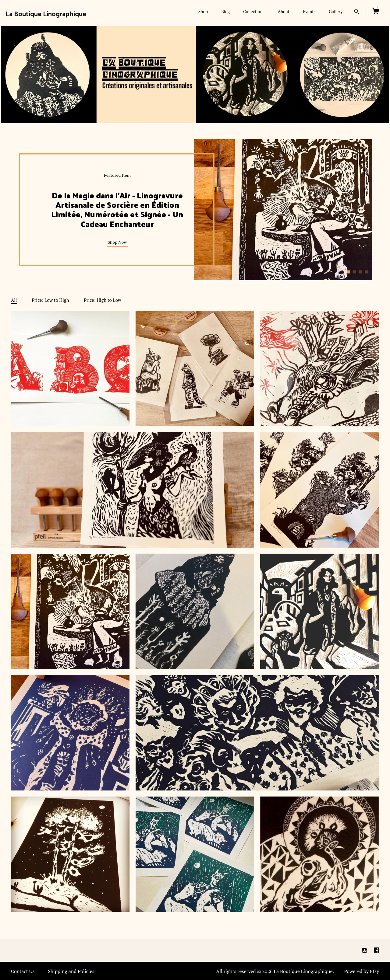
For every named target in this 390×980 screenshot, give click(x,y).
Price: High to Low (103, 300)
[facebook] (377, 950)
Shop (203, 11)
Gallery (336, 11)
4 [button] (367, 272)
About (284, 11)
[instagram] (365, 950)
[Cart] (376, 12)
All (14, 300)
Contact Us (23, 971)
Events (309, 11)
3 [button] (361, 272)
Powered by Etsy (362, 971)
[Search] (357, 12)
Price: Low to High (50, 300)
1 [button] (349, 272)
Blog (225, 11)
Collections (254, 11)
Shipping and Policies (71, 971)
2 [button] (355, 272)
